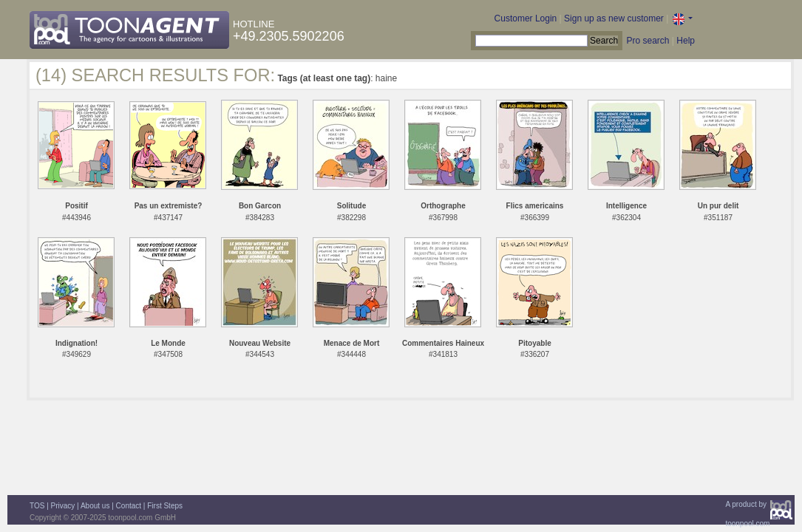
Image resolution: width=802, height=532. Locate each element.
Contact (129, 506)
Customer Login (526, 18)
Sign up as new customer (614, 18)
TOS (37, 506)
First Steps (165, 506)
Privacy (63, 506)
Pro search (648, 41)
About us (95, 506)
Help (686, 41)
